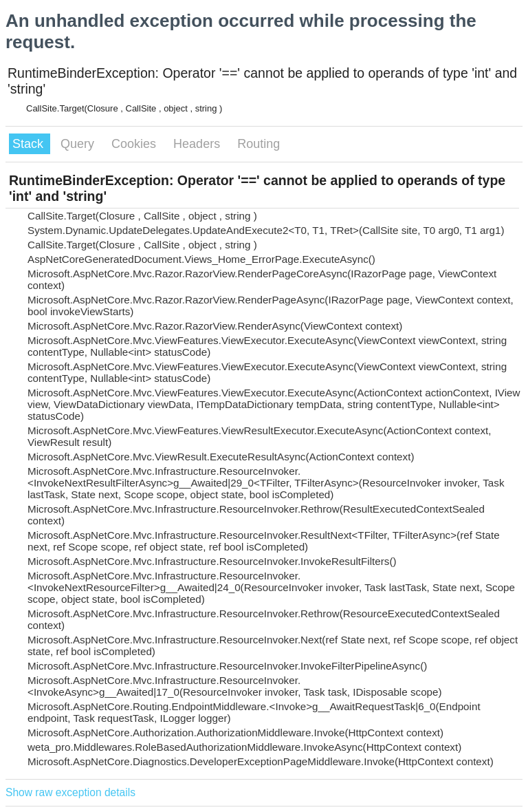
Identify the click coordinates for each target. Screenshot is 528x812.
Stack (30, 144)
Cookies (135, 144)
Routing (258, 144)
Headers (198, 144)
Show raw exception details (70, 792)
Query (79, 144)
